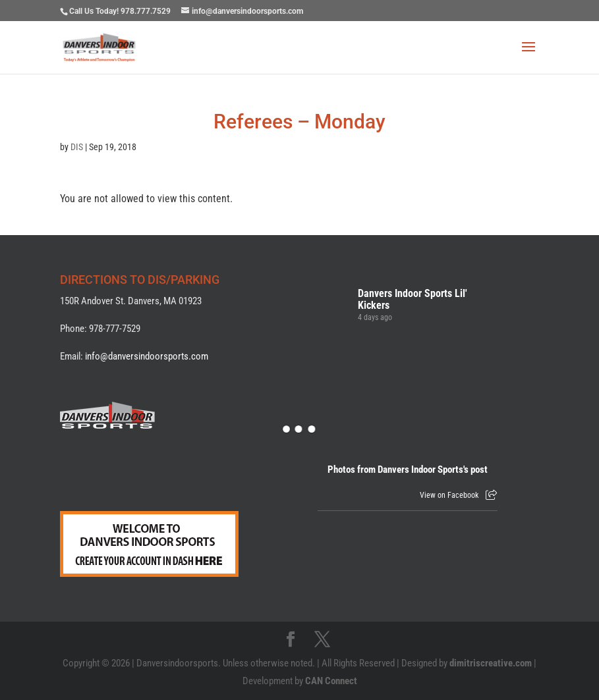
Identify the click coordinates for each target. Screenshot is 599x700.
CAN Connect (331, 681)
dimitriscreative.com (491, 663)
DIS (77, 147)
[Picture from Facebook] (363, 403)
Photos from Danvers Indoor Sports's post (408, 470)
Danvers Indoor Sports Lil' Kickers (413, 299)
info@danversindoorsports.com (147, 356)
